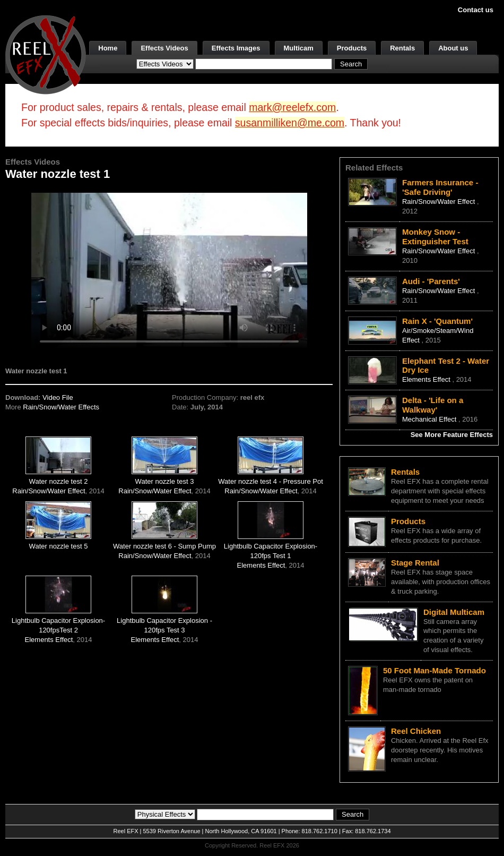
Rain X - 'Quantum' (437, 321)
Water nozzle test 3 (165, 481)
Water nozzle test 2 (59, 481)
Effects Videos (164, 48)
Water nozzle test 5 (59, 546)
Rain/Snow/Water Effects (61, 407)
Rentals (402, 48)
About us (453, 48)
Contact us (476, 10)
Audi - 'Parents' (431, 281)
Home (108, 48)
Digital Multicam (454, 612)
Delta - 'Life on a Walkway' (433, 405)
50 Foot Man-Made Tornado (435, 670)
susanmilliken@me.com (290, 123)
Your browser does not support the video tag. (169, 270)
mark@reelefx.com (292, 107)
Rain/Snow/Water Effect (49, 491)
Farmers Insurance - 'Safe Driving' (440, 187)
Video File (58, 397)
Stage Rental (415, 563)
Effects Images (236, 48)
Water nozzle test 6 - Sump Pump (164, 546)
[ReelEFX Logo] (46, 54)
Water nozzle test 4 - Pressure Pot (270, 481)
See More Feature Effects (452, 435)
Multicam (299, 48)
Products (352, 48)
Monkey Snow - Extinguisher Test (435, 237)
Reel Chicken (416, 731)
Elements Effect (261, 565)
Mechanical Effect (430, 419)
